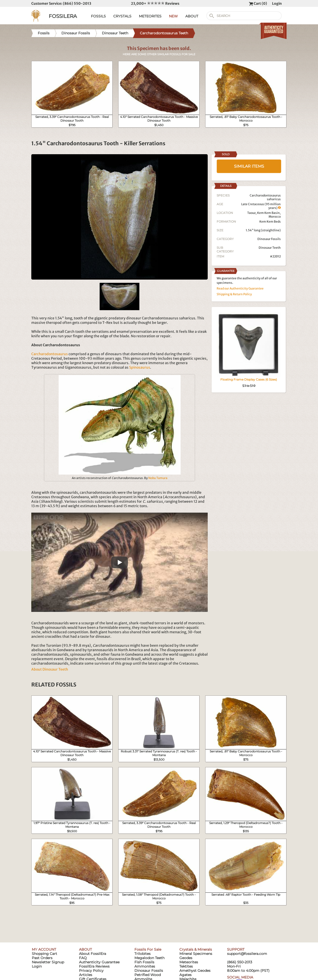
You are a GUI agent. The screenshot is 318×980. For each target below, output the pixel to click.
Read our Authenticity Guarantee (240, 288)
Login (277, 3)
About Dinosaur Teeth (50, 669)
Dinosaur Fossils (269, 239)
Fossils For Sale (148, 949)
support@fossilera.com (247, 954)
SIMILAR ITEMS (249, 166)
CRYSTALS (122, 16)
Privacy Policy (91, 971)
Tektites (186, 966)
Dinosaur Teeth (270, 248)
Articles (86, 975)
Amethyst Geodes (195, 971)
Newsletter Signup (48, 962)
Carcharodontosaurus (50, 354)
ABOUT (192, 16)
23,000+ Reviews (155, 3)
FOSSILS (98, 16)
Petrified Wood (148, 975)
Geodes (186, 958)
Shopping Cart (44, 954)
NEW (173, 16)
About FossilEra (93, 954)
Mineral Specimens (196, 954)
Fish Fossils (144, 962)
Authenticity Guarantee (99, 962)
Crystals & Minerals (196, 949)
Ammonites (145, 966)
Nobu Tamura (158, 478)
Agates (185, 975)
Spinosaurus (140, 367)
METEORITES (150, 16)
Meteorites (189, 962)
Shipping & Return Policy (234, 294)
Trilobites (142, 954)
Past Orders (42, 958)
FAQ (83, 958)
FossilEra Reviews (94, 966)
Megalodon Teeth (149, 958)
